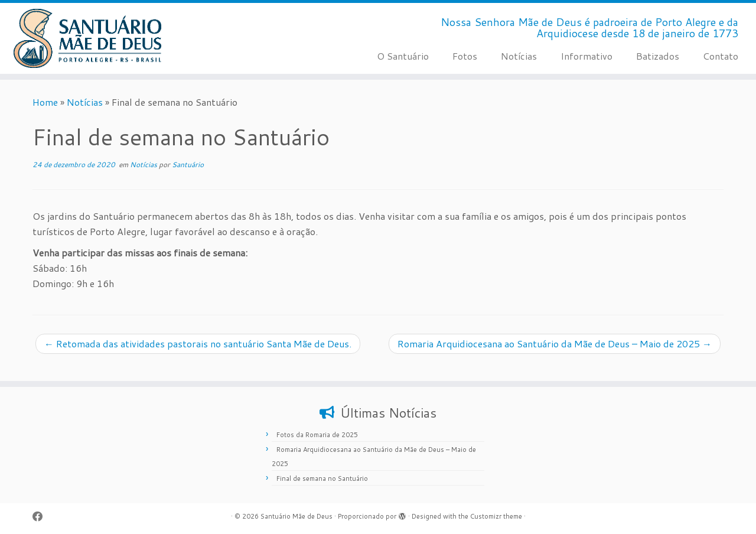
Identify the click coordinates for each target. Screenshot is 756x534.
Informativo (586, 56)
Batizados (658, 56)
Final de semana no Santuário (322, 478)
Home (45, 102)
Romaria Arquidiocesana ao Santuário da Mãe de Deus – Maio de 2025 (555, 343)
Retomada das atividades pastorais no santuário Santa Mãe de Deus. (198, 343)
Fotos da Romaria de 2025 (317, 435)
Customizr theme (496, 516)
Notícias (519, 56)
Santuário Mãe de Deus (296, 516)
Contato (721, 56)
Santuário (188, 165)
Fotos (465, 56)
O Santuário (403, 56)
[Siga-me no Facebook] (42, 517)
